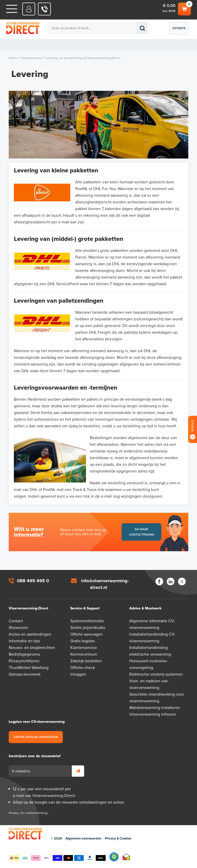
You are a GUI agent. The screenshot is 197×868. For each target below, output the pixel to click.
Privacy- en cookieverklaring (28, 813)
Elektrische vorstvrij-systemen (156, 674)
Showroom (18, 628)
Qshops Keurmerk (114, 857)
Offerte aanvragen (180, 31)
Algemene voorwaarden (83, 839)
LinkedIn (171, 581)
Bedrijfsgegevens (24, 654)
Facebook (159, 581)
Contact (16, 621)
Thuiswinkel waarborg (126, 857)
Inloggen (78, 674)
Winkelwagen (184, 8)
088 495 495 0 (33, 581)
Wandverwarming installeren (155, 708)
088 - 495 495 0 (45, 9)
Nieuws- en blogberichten (32, 648)
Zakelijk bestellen (86, 661)
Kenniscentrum (84, 654)
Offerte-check (83, 668)
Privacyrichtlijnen (24, 661)
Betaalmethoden (57, 857)
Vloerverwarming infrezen (153, 714)
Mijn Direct (29, 9)
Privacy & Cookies (118, 839)
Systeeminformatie (87, 621)
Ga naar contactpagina (142, 532)
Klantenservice (84, 648)
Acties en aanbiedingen (30, 634)
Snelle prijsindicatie (88, 628)
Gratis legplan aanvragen (36, 737)
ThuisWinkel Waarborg (29, 668)
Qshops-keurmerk (25, 674)
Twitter (182, 581)
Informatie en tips (24, 641)
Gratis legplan (83, 641)
